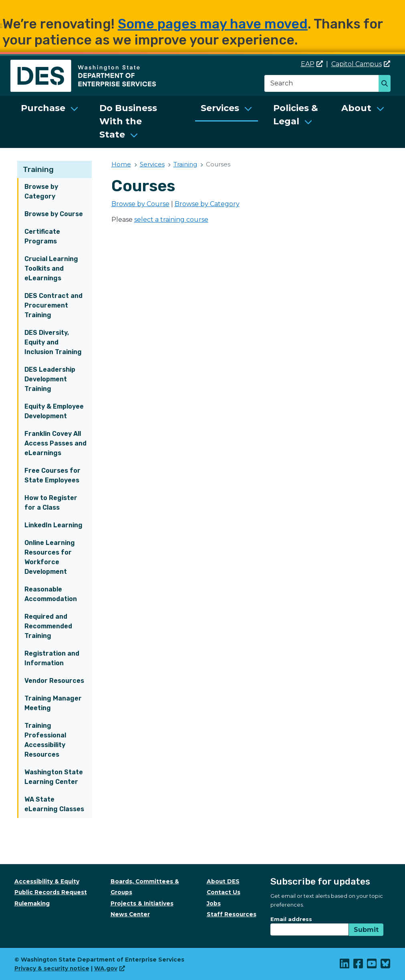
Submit (366, 930)
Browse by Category (41, 191)
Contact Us (224, 892)
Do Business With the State (128, 121)
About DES (223, 881)
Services (220, 108)
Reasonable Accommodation (51, 594)
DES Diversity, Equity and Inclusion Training (53, 342)
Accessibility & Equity (47, 881)
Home (121, 164)
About (356, 108)
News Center (130, 914)
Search (387, 84)
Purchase (43, 108)
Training (38, 169)
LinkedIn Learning (53, 525)
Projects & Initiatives (142, 903)
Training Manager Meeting (53, 703)
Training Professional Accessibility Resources (45, 740)
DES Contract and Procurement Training (53, 305)
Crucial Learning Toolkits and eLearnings (51, 268)
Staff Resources (232, 914)
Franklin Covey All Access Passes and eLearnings (55, 443)
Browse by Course (54, 214)
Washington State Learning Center (54, 777)
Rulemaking (32, 903)
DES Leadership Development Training (50, 379)
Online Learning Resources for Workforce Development (50, 557)
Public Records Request (51, 892)
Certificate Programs (42, 236)
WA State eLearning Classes (54, 804)
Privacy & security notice (52, 968)
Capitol (361, 64)
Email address (291, 919)
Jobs (214, 903)
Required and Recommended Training (48, 626)
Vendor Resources (54, 681)
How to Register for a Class (51, 503)
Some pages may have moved (213, 24)
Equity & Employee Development (54, 411)
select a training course (171, 220)
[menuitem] (50, 122)
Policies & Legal (296, 115)
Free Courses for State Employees (52, 475)
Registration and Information (52, 658)
